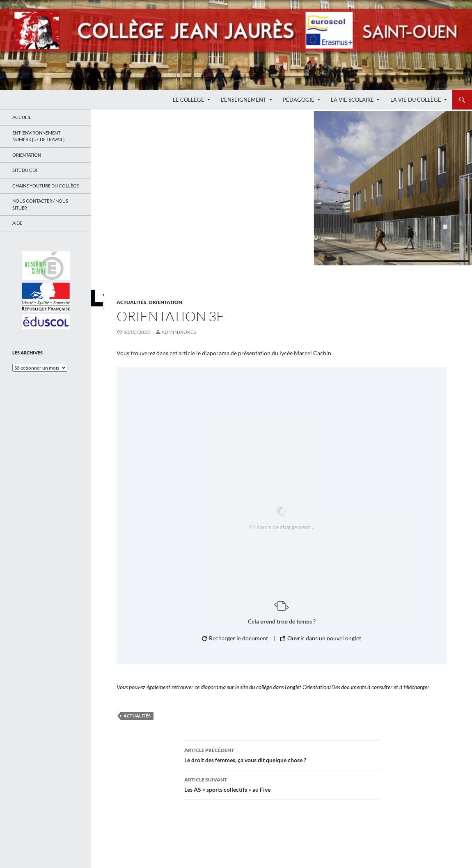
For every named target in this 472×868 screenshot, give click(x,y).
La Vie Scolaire (352, 100)
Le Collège (189, 100)
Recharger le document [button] (235, 638)
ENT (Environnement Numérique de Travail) (38, 136)
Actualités (132, 302)
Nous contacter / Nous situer (40, 204)
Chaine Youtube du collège (46, 186)
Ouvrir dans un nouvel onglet (321, 638)
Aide (17, 223)
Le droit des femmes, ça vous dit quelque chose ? (282, 754)
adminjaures (179, 332)
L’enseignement (244, 100)
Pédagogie (299, 100)
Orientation (165, 302)
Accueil (22, 117)
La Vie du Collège (416, 100)
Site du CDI (25, 170)
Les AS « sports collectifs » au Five (282, 784)
